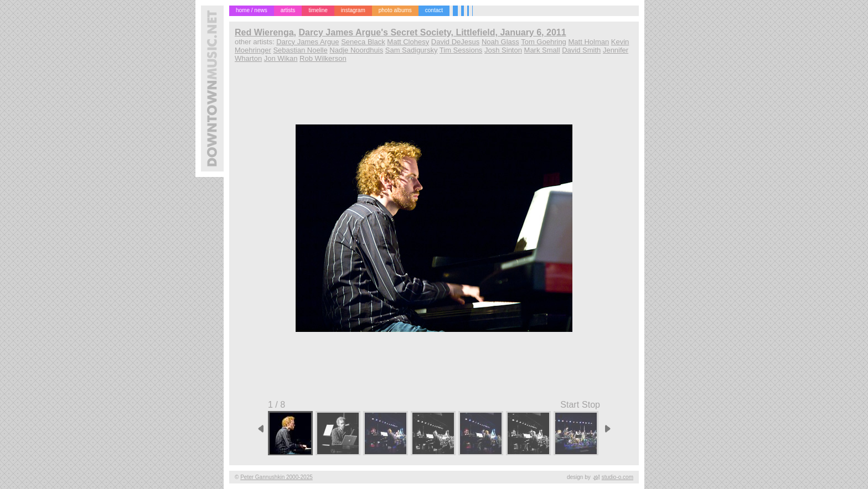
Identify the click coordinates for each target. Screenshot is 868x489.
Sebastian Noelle (300, 50)
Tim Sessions (461, 50)
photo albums (395, 10)
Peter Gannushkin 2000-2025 (277, 477)
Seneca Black (363, 42)
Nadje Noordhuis (356, 50)
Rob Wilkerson (323, 58)
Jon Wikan (281, 58)
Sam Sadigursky (412, 50)
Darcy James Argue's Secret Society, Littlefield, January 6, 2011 (432, 32)
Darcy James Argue (308, 42)
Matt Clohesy (408, 42)
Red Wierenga (264, 32)
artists (288, 10)
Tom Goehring (544, 42)
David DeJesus (455, 42)
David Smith (581, 50)
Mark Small (542, 50)
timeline (318, 10)
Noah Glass (500, 42)
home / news (252, 10)
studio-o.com (618, 477)
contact (434, 10)
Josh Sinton (503, 50)
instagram (353, 10)
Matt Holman (588, 42)
